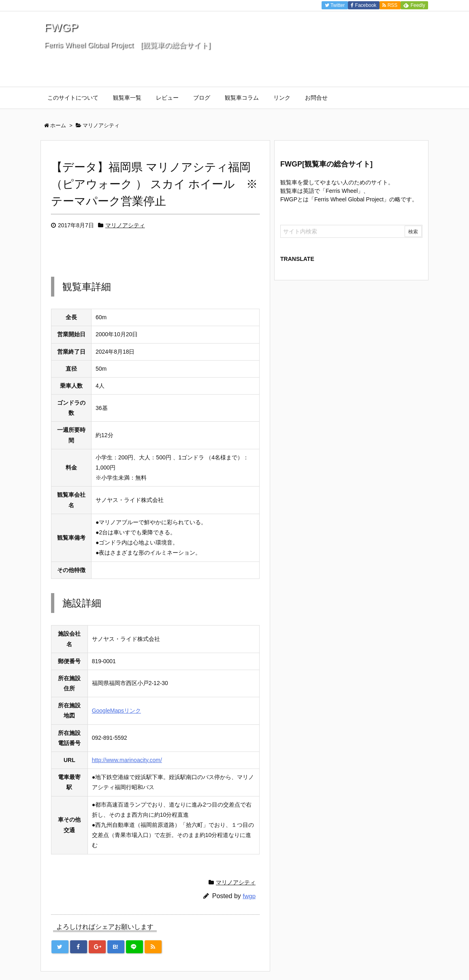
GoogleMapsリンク (116, 711)
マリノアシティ (125, 225)
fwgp (249, 896)
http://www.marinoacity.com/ (127, 760)
